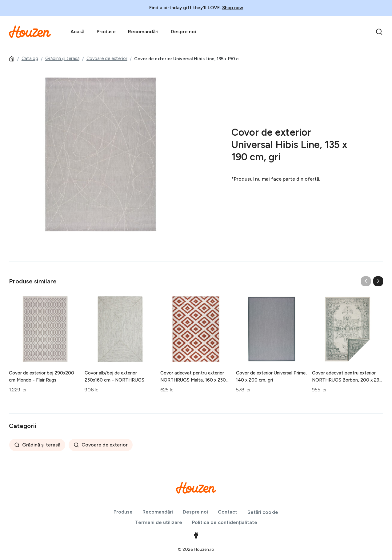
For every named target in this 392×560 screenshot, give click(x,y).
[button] (378, 281)
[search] (379, 32)
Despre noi (183, 32)
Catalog (30, 58)
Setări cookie (263, 512)
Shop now (233, 8)
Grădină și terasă (62, 58)
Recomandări (143, 32)
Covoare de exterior (107, 58)
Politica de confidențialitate (225, 522)
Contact (228, 512)
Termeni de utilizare (159, 522)
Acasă (77, 32)
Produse (106, 32)
